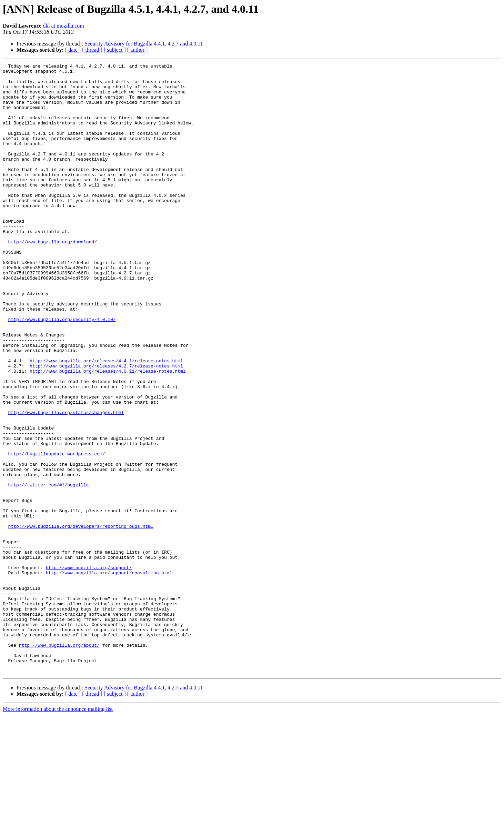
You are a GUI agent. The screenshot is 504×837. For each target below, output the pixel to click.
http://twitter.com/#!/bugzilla (49, 569)
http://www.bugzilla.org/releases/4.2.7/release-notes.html (106, 427)
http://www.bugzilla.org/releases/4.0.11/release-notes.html (108, 433)
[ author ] (138, 50)
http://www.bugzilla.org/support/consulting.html (109, 675)
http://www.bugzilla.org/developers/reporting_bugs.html (81, 619)
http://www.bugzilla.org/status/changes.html (66, 483)
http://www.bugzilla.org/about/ (59, 762)
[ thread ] (92, 50)
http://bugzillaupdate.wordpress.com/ (57, 532)
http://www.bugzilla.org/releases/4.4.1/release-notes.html (106, 421)
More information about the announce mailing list (58, 831)
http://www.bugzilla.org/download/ (53, 278)
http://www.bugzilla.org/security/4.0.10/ (62, 371)
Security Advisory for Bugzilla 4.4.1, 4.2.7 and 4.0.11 (144, 44)
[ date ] (73, 50)
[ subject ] (115, 50)
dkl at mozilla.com (63, 26)
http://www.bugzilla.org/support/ (89, 669)
